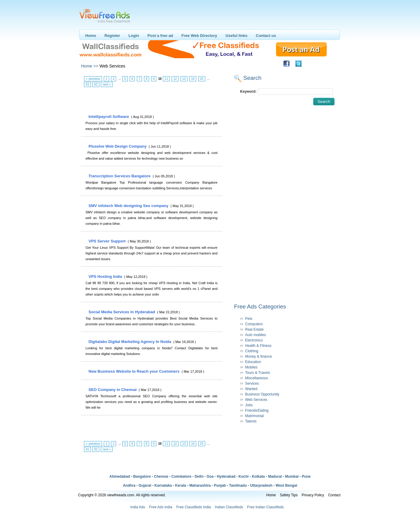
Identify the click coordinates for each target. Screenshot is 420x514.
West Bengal (286, 485)
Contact (334, 495)
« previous (93, 79)
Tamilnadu (238, 485)
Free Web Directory (199, 36)
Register (112, 36)
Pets (249, 319)
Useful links (237, 36)
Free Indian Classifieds (265, 507)
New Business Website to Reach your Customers (135, 371)
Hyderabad (226, 476)
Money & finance (258, 356)
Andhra (129, 485)
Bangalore (142, 476)
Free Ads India (161, 507)
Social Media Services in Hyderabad (122, 312)
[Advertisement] (151, 101)
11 (166, 79)
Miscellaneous (256, 378)
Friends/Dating (257, 410)
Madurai (275, 476)
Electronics (254, 340)
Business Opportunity (262, 394)
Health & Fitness (258, 346)
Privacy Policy (313, 495)
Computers (254, 324)
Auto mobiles (255, 335)
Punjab (220, 485)
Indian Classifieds (229, 507)
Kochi (243, 476)
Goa (210, 476)
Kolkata (258, 476)
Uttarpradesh (261, 485)
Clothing (252, 351)
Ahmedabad (120, 476)
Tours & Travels (258, 373)
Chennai (161, 476)
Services (252, 383)
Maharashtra (200, 485)
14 (193, 79)
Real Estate (254, 329)
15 (202, 79)
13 (184, 79)
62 (96, 84)
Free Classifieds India (194, 507)
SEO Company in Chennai (113, 390)
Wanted (251, 389)
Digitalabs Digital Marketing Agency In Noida (130, 342)
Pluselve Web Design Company (118, 146)
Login (134, 36)
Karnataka (163, 485)
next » (107, 84)
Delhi (199, 476)
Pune (306, 476)
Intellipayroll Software (109, 117)
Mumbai (292, 476)
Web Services (256, 400)
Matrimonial (254, 416)
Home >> (90, 66)
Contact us (266, 36)
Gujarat (145, 485)
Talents (251, 421)
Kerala (181, 485)
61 (87, 84)
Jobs (249, 405)
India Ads (138, 507)
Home (91, 36)
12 (175, 79)
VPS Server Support (108, 241)
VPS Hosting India (106, 277)
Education (253, 362)
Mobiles (251, 367)
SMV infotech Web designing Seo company (129, 206)
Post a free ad (160, 36)
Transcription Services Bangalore (120, 176)
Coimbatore (181, 476)
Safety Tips (289, 495)
